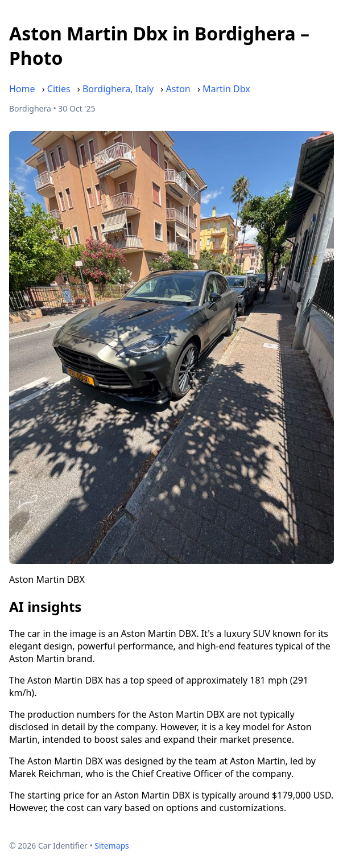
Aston (178, 89)
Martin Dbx (226, 89)
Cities (59, 89)
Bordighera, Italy (118, 89)
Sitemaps (112, 846)
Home (22, 89)
